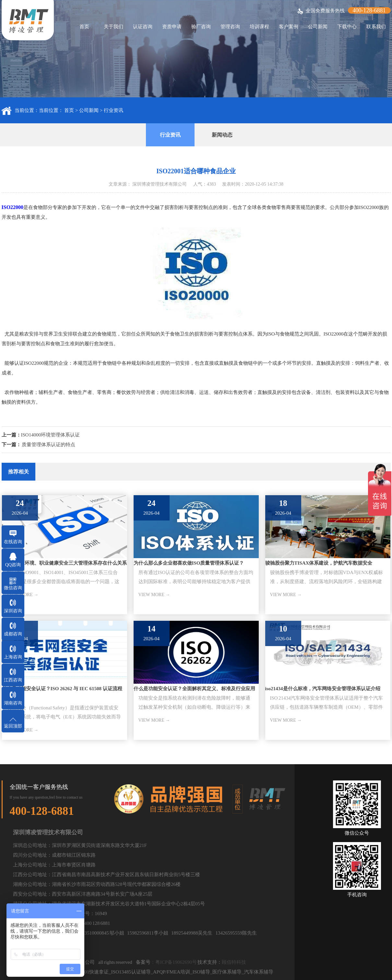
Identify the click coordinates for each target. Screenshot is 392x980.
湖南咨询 (13, 703)
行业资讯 (113, 110)
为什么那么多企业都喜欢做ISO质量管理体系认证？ (189, 563)
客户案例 (289, 27)
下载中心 (347, 27)
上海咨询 (13, 657)
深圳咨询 (13, 611)
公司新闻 (318, 27)
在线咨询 (13, 542)
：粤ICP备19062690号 (174, 962)
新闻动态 (222, 135)
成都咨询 (13, 634)
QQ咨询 (13, 565)
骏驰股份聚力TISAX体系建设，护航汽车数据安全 (319, 563)
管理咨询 (230, 27)
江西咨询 (13, 680)
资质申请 (172, 27)
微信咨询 (13, 588)
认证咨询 (143, 27)
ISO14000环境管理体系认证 (51, 435)
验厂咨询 (201, 27)
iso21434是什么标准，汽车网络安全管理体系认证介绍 (323, 689)
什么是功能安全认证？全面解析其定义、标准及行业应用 (194, 689)
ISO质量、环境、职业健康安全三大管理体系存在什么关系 (65, 563)
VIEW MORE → (154, 595)
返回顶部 (13, 726)
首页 (84, 27)
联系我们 (376, 27)
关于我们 (113, 27)
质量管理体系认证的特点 (48, 445)
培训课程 (259, 27)
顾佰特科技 (234, 962)
